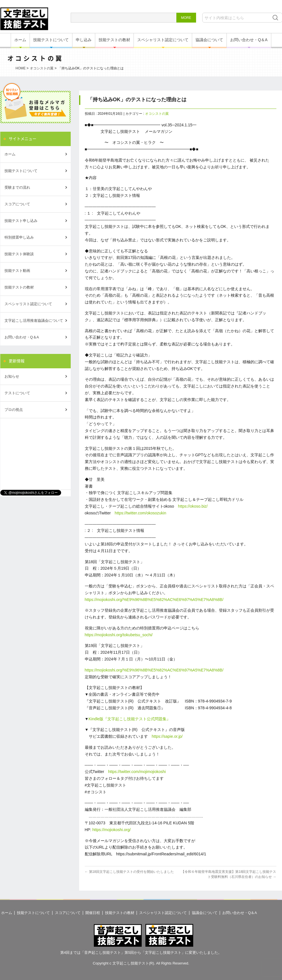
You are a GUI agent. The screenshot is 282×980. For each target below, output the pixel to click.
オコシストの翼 (42, 68)
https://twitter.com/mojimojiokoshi (137, 772)
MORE (186, 18)
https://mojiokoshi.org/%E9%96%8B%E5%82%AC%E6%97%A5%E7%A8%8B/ (154, 600)
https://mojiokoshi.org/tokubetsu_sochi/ (119, 635)
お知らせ (12, 376)
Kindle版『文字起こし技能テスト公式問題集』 (129, 719)
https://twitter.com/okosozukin (140, 513)
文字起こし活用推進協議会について (34, 321)
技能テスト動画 (17, 271)
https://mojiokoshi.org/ (112, 830)
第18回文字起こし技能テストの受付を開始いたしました (129, 872)
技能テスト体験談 (19, 254)
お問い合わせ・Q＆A (249, 40)
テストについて (17, 393)
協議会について (209, 40)
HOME (21, 68)
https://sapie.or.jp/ (167, 736)
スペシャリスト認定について (163, 40)
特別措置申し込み (19, 237)
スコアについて (17, 204)
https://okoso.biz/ (193, 506)
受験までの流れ (17, 187)
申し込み (84, 40)
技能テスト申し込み (21, 221)
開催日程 (93, 913)
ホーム (20, 40)
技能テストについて (51, 40)
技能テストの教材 (114, 40)
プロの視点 (14, 410)
